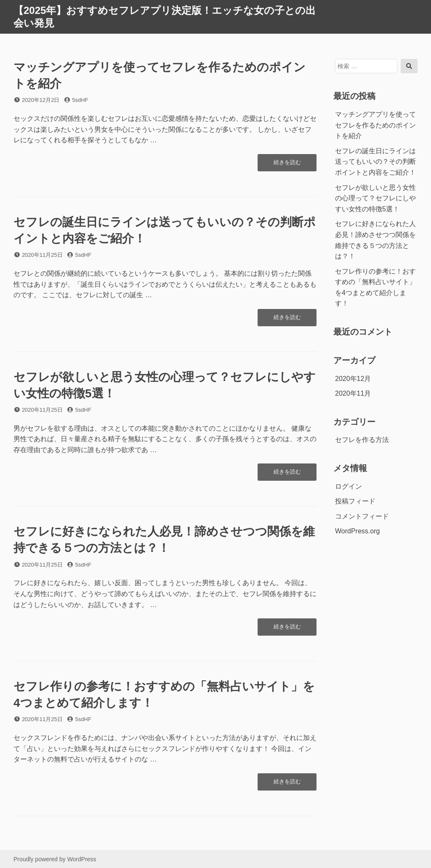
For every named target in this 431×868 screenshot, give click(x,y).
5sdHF (80, 100)
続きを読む (287, 165)
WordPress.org (357, 531)
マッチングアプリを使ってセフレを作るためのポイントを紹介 (375, 125)
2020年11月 (353, 393)
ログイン (349, 486)
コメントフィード (362, 516)
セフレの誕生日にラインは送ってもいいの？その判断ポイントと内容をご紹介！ (375, 162)
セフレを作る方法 (362, 440)
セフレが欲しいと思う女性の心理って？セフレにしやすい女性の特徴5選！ (375, 198)
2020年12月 (353, 379)
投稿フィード (355, 501)
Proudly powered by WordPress (55, 859)
